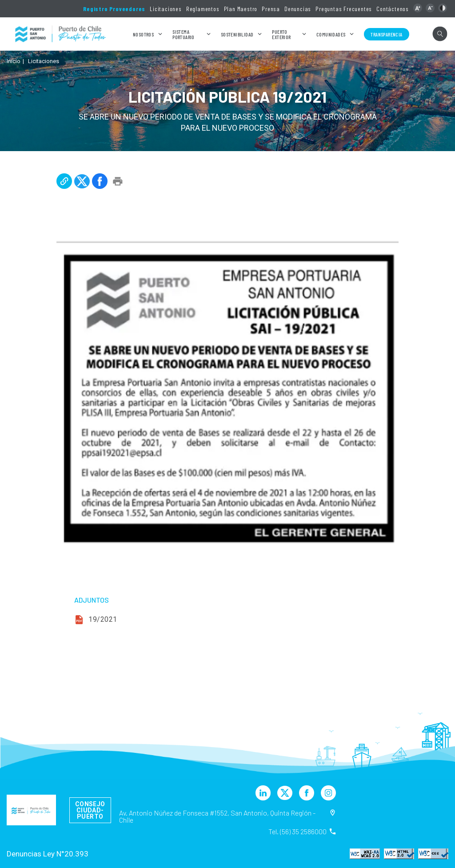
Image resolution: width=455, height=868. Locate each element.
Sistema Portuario (184, 34)
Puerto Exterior (281, 34)
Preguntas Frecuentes (344, 9)
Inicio (14, 61)
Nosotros (143, 34)
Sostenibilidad (237, 34)
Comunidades (331, 34)
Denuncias (298, 9)
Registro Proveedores (114, 9)
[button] (418, 8)
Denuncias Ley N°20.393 (48, 854)
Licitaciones (166, 9)
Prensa (271, 9)
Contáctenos (393, 9)
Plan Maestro (241, 9)
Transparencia (386, 34)
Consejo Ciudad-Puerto (90, 810)
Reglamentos (203, 9)
